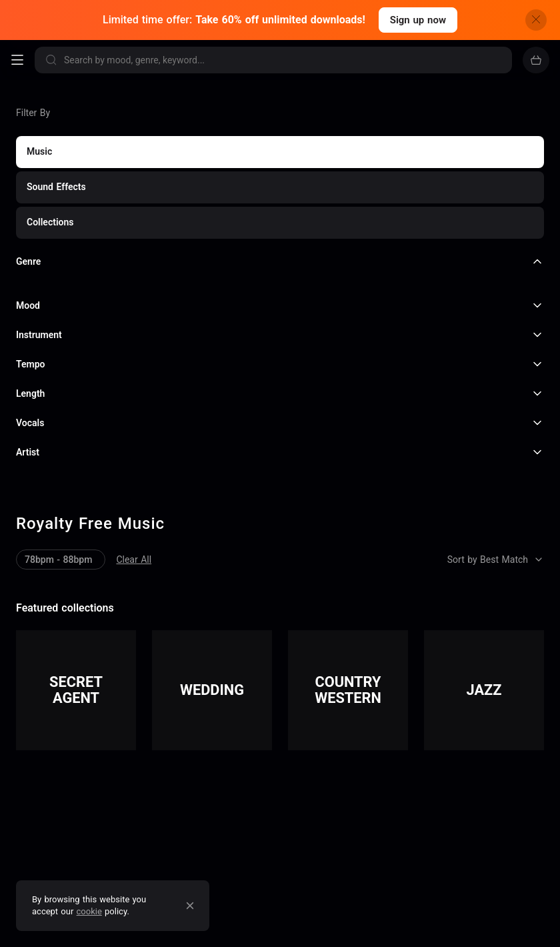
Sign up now (418, 20)
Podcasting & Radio (309, 797)
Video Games (257, 817)
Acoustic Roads (229, 928)
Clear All (34, 207)
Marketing (44, 817)
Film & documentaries (143, 797)
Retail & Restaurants (146, 817)
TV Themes (421, 928)
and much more (356, 817)
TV (229, 797)
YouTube (41, 797)
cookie (89, 911)
